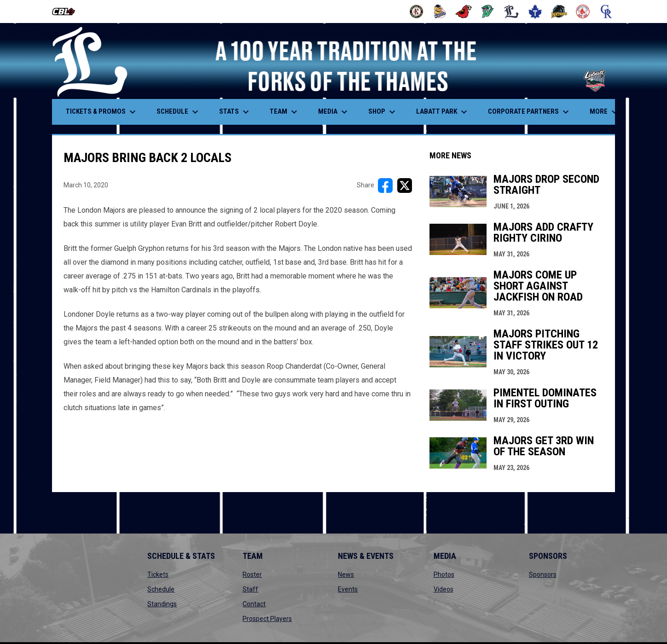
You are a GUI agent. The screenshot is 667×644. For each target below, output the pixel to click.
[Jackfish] (488, 12)
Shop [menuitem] (383, 112)
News (346, 574)
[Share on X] (405, 186)
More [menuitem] (605, 112)
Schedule (161, 589)
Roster (252, 574)
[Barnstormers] (416, 12)
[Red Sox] (583, 12)
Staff (250, 589)
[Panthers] (559, 12)
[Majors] (512, 12)
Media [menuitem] (334, 112)
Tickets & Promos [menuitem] (102, 112)
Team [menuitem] (285, 112)
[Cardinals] (464, 12)
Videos (444, 589)
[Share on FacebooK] (385, 186)
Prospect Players (267, 619)
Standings (162, 604)
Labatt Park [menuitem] (443, 112)
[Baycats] (440, 12)
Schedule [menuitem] (179, 112)
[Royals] (606, 12)
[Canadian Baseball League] (67, 12)
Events (348, 589)
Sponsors (543, 574)
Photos (444, 574)
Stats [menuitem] (235, 112)
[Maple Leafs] (535, 12)
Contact (254, 604)
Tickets (158, 574)
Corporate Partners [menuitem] (530, 112)
